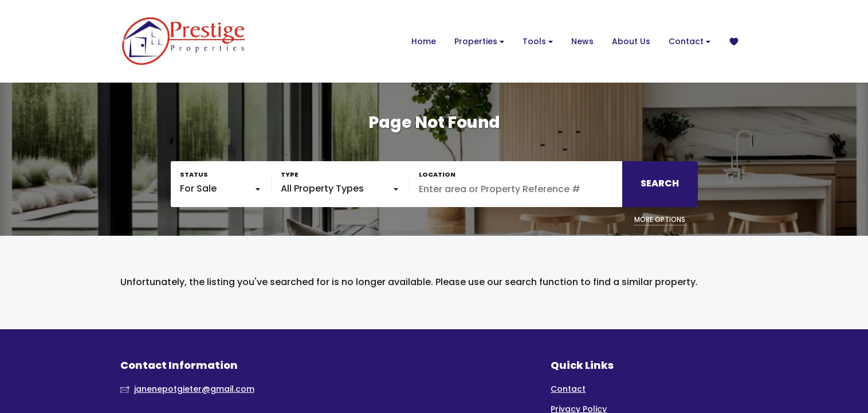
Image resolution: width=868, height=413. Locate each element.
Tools (538, 42)
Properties (479, 42)
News (582, 41)
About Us (631, 41)
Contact (690, 42)
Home (424, 41)
